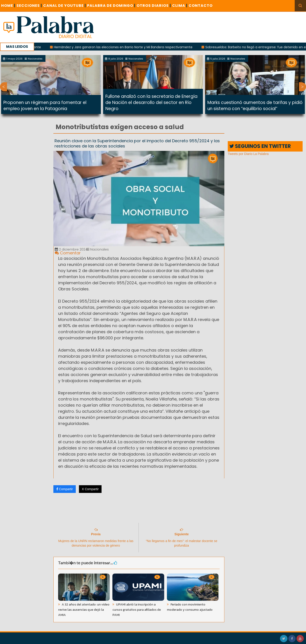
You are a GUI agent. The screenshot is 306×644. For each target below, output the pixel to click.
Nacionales (98, 249)
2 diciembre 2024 (71, 249)
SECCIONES (29, 6)
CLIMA (180, 6)
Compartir (65, 489)
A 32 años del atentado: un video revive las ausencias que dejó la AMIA (84, 610)
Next (302, 87)
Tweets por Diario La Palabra (248, 154)
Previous (4, 87)
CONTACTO (201, 6)
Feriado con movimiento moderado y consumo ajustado (190, 607)
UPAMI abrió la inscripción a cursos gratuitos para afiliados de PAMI (137, 610)
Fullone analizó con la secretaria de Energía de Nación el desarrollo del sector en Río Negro (151, 103)
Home (8, 6)
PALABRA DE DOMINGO (111, 6)
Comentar (68, 253)
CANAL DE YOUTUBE (65, 6)
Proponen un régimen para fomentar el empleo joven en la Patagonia (45, 106)
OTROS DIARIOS (154, 6)
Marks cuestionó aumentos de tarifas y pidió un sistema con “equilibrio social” (255, 106)
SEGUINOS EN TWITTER (260, 146)
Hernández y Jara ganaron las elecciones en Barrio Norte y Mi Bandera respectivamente (126, 47)
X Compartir (90, 489)
